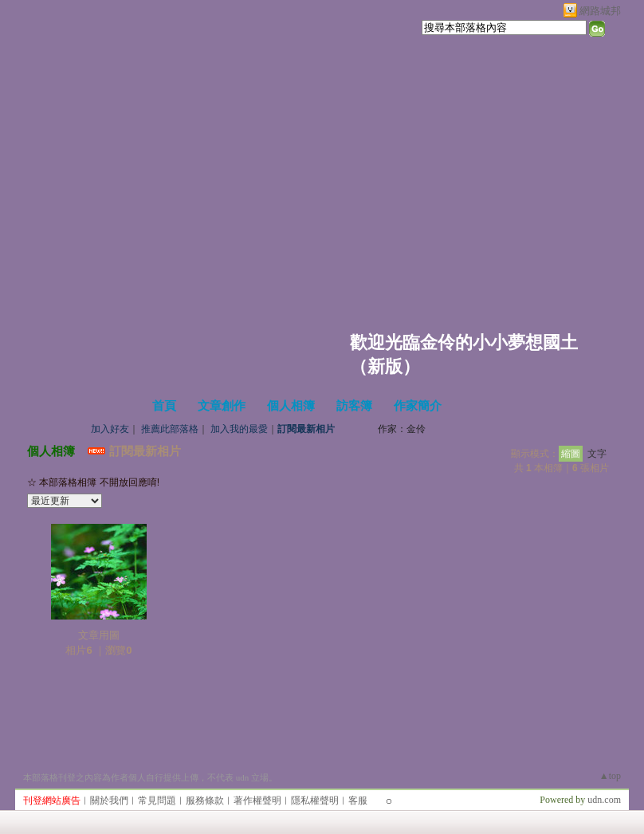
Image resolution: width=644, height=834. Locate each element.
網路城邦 (600, 11)
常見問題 (157, 801)
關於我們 (109, 801)
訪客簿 (354, 406)
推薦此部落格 (170, 429)
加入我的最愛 (239, 429)
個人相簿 (291, 406)
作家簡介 (418, 406)
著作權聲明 (257, 801)
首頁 (164, 406)
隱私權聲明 (315, 801)
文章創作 (222, 406)
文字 (597, 454)
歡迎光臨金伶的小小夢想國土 (464, 342)
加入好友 (110, 429)
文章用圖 (99, 635)
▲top (610, 776)
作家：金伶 (402, 429)
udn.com (604, 800)
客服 (358, 801)
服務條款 (205, 801)
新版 (385, 366)
